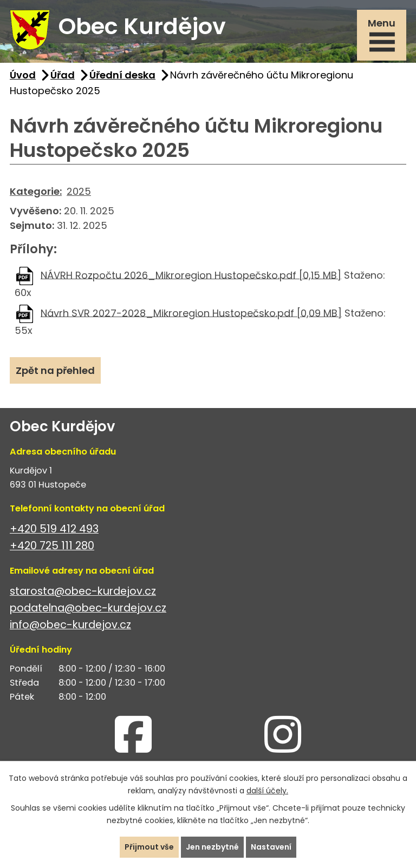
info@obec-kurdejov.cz (70, 625)
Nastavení (271, 847)
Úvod (23, 75)
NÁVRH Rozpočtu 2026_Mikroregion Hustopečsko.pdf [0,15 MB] (191, 275)
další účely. (267, 791)
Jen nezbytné (212, 847)
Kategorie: (36, 191)
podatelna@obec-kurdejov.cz (88, 608)
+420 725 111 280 (52, 546)
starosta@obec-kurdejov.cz (83, 591)
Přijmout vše (149, 847)
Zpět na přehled (55, 370)
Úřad (63, 75)
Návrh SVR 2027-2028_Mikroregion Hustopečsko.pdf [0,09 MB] (191, 313)
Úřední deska (122, 75)
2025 (79, 191)
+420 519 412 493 (54, 529)
